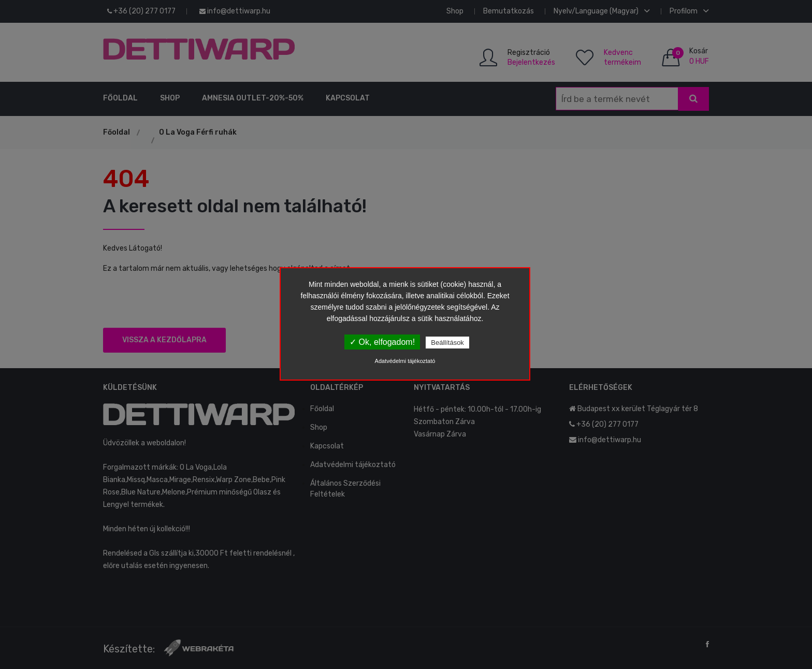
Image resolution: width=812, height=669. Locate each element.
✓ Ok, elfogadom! (382, 342)
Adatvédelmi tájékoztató (405, 361)
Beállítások (447, 343)
